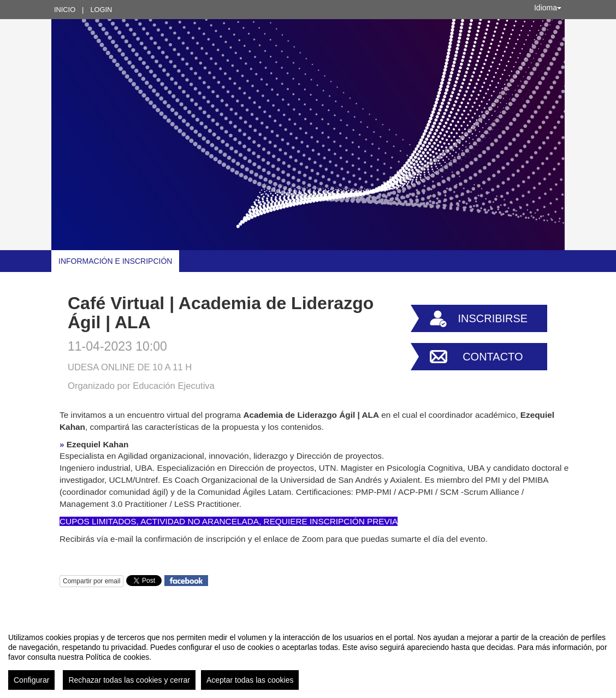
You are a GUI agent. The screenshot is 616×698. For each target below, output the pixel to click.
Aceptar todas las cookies (250, 680)
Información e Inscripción (115, 261)
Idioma (548, 8)
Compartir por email (91, 581)
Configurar (31, 680)
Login (101, 10)
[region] (308, 657)
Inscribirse (493, 318)
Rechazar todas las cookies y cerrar (129, 680)
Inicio (65, 10)
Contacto (493, 357)
